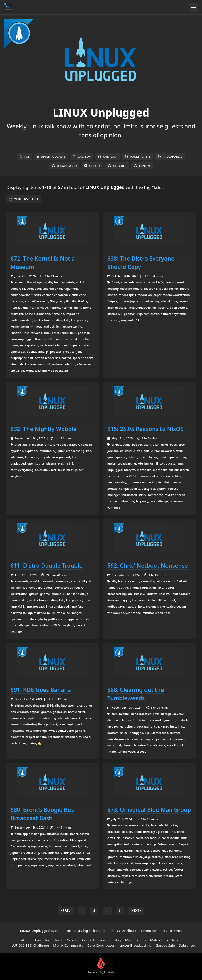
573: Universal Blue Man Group (149, 810)
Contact (88, 940)
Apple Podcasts (51, 157)
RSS (25, 157)
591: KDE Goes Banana (41, 690)
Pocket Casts (138, 157)
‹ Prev (66, 911)
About (26, 940)
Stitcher (117, 166)
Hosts (58, 940)
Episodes (42, 940)
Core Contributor (101, 945)
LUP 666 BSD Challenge (30, 945)
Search (104, 940)
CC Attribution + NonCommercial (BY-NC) (149, 931)
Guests (72, 940)
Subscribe (187, 945)
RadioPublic (170, 157)
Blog (117, 940)
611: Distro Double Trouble (47, 565)
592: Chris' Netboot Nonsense (148, 565)
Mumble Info (136, 940)
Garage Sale (165, 945)
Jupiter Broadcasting (135, 945)
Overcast (108, 157)
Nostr (176, 940)
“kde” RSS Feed (24, 199)
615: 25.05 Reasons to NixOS (145, 429)
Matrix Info (159, 940)
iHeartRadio (64, 166)
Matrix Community (68, 945)
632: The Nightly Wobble (44, 429)
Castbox (82, 157)
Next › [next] (136, 911)
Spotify (92, 166)
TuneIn (142, 166)
